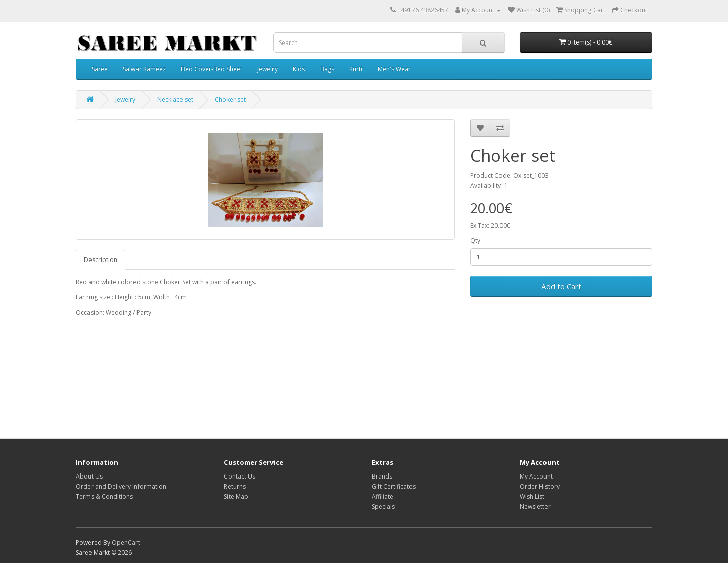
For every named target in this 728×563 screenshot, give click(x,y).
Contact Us (240, 476)
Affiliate (382, 496)
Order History (540, 486)
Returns (235, 486)
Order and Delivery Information (121, 486)
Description (101, 260)
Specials (383, 507)
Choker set (230, 99)
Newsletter (535, 507)
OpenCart (126, 543)
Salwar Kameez (144, 69)
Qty (475, 241)
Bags (327, 69)
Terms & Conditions (104, 496)
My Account (536, 476)
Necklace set (175, 99)
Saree (100, 69)
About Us (89, 476)
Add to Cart (561, 286)
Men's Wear (394, 69)
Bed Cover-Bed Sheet (212, 69)
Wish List (532, 496)
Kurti (356, 69)
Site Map (236, 496)
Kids (299, 69)
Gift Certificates (394, 486)
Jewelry (267, 69)
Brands (382, 476)
